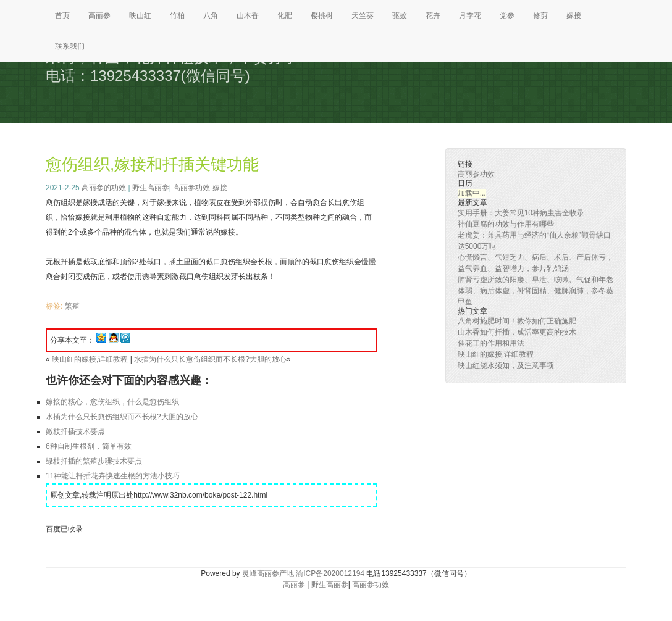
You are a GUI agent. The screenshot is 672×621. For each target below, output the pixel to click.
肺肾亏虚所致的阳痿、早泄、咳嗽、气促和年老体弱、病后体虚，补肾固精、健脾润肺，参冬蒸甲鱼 (535, 291)
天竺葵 (363, 15)
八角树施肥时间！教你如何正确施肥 (517, 321)
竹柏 (177, 15)
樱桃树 (322, 15)
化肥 (285, 15)
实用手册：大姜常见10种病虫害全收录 (521, 213)
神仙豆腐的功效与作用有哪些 (506, 224)
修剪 (540, 15)
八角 (211, 15)
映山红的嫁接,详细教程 (90, 359)
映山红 (140, 15)
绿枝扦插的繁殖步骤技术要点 (94, 461)
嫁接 (574, 15)
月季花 (470, 15)
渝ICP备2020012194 (330, 573)
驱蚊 (400, 15)
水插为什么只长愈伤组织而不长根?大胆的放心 (210, 359)
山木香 (248, 15)
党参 (507, 15)
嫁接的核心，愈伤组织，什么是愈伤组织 (112, 402)
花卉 (433, 15)
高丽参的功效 (104, 188)
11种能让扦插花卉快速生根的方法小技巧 (113, 476)
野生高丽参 (151, 188)
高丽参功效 (191, 188)
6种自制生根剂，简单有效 (89, 446)
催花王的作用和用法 (491, 343)
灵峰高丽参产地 (268, 573)
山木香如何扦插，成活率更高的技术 (517, 332)
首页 (62, 15)
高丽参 (99, 15)
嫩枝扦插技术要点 (75, 431)
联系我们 (70, 46)
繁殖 (72, 306)
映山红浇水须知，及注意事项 (506, 365)
